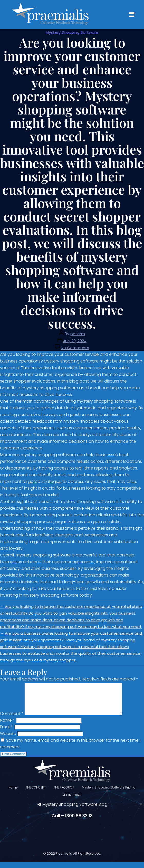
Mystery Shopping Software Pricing (109, 794)
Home (13, 794)
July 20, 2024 (75, 341)
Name (7, 726)
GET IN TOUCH (72, 801)
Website (8, 740)
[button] (132, 14)
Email (7, 733)
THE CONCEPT (36, 794)
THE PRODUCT (64, 794)
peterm (78, 334)
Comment (12, 720)
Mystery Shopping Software (72, 32)
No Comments (75, 348)
